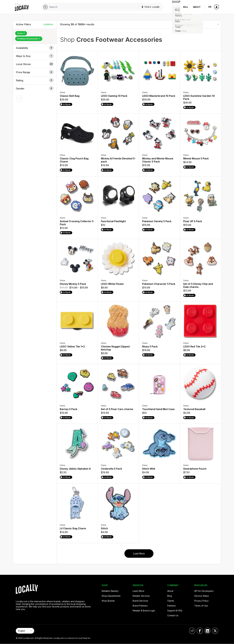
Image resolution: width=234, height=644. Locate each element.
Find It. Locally (148, 7)
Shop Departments (111, 596)
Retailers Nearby (110, 591)
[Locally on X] (215, 631)
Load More (139, 554)
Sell (186, 7)
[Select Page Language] (25, 631)
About (197, 7)
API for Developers (204, 591)
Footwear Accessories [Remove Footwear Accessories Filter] (29, 39)
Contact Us (173, 615)
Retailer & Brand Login (144, 611)
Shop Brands (108, 601)
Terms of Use (201, 606)
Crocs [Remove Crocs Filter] (21, 33)
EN (210, 7)
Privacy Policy (201, 601)
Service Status (202, 596)
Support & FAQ (175, 611)
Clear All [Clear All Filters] (48, 24)
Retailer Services (141, 596)
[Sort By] (203, 24)
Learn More (138, 591)
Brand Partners (140, 606)
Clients (171, 601)
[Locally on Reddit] (192, 631)
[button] (35, 48)
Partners (172, 606)
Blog (170, 596)
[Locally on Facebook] (200, 631)
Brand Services (140, 601)
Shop (175, 7)
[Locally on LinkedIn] (207, 631)
